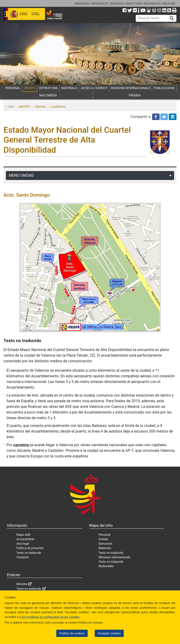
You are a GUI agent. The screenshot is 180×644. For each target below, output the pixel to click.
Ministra (22, 584)
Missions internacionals (114, 557)
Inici (11, 107)
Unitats (103, 539)
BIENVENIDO (82, 4)
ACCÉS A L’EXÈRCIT (94, 88)
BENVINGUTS (100, 4)
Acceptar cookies (109, 633)
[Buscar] (172, 18)
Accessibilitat (25, 539)
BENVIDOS (117, 4)
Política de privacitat (30, 548)
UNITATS (30, 88)
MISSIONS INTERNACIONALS (131, 88)
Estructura (105, 544)
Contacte (22, 557)
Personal (105, 535)
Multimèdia (106, 566)
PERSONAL (13, 88)
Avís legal (23, 544)
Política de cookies (72, 633)
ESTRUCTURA (48, 88)
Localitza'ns (58, 107)
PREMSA (135, 95)
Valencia (40, 107)
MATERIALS (69, 88)
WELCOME (169, 4)
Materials (105, 548)
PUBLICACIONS (164, 88)
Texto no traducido (29, 553)
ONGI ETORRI (134, 4)
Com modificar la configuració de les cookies (49, 617)
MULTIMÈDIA (48, 95)
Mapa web (23, 535)
